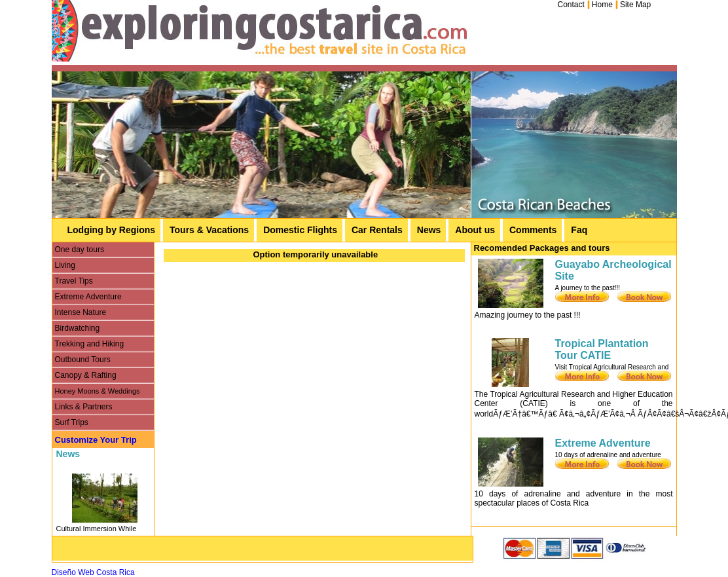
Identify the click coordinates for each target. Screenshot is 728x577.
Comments (533, 230)
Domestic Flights (300, 230)
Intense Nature (81, 312)
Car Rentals (377, 230)
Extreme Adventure (88, 297)
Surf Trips (72, 422)
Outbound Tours (83, 360)
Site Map (635, 5)
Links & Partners (84, 407)
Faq (579, 230)
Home (602, 5)
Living (65, 265)
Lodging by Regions (112, 230)
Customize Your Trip (96, 440)
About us (475, 230)
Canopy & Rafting (86, 375)
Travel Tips (74, 281)
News (429, 230)
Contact (571, 5)
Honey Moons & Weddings (98, 391)
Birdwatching (78, 328)
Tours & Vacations (209, 230)
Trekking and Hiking (90, 344)
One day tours (80, 250)
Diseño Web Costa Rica (93, 572)
